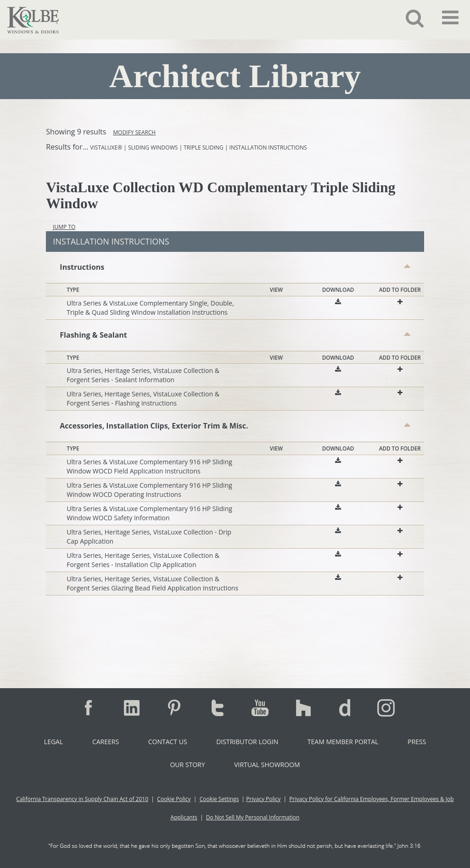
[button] (408, 18)
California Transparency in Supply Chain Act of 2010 (82, 799)
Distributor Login (247, 742)
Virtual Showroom (267, 765)
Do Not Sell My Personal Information (253, 817)
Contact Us (168, 742)
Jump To (64, 227)
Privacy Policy (263, 799)
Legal (53, 742)
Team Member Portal (343, 742)
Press (417, 742)
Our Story (187, 765)
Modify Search (134, 132)
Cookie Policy (174, 799)
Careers (106, 742)
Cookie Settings (219, 799)
